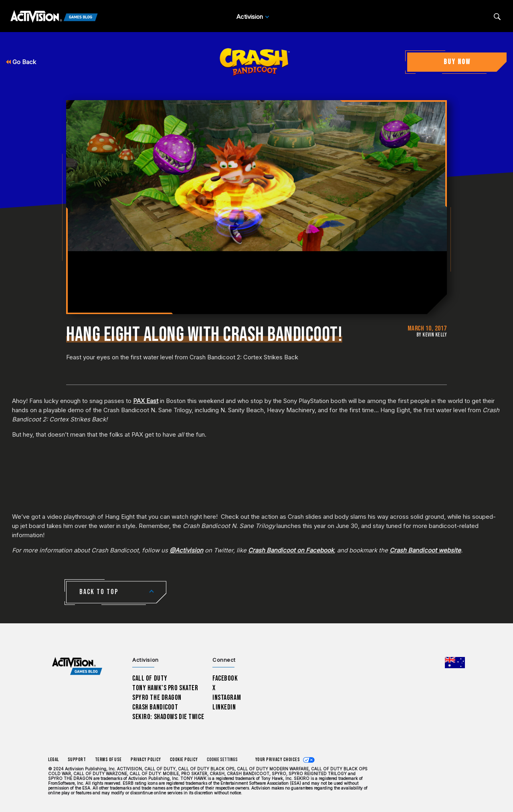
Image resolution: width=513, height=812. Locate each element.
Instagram (227, 698)
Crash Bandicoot (155, 707)
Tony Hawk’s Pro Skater (165, 688)
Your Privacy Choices (278, 760)
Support (77, 760)
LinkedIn (224, 707)
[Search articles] (497, 17)
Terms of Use (109, 760)
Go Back (21, 62)
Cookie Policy (184, 760)
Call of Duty (150, 678)
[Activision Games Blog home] (77, 666)
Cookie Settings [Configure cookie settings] (222, 760)
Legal (54, 760)
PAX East (146, 401)
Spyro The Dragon (157, 698)
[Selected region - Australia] (455, 663)
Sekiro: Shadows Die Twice (168, 717)
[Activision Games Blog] (54, 17)
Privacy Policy (146, 760)
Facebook (225, 678)
